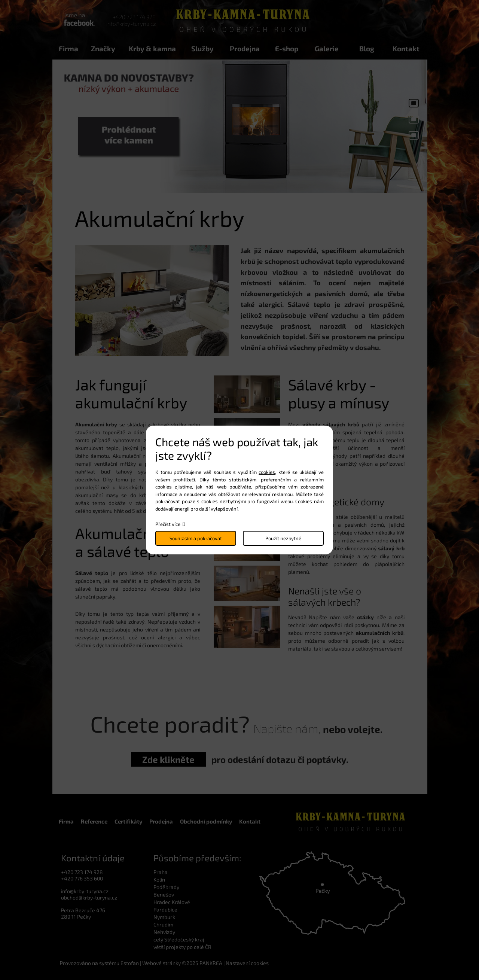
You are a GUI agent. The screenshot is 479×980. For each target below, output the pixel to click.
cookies (267, 472)
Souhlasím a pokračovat (196, 538)
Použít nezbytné (283, 538)
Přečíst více (168, 524)
